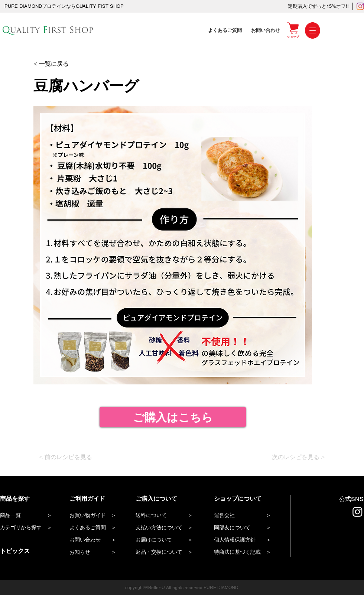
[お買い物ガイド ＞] (97, 516)
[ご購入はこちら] (173, 417)
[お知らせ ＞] (97, 552)
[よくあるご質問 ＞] (97, 528)
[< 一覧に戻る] (58, 64)
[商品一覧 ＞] (27, 516)
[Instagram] (360, 6)
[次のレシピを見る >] (296, 457)
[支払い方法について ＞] (168, 528)
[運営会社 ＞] (246, 516)
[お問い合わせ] (266, 30)
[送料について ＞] (168, 516)
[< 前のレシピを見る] (72, 457)
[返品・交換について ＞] (168, 552)
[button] (313, 30)
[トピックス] (27, 551)
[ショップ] (293, 37)
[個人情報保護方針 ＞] (249, 540)
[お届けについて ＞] (168, 540)
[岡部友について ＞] (249, 528)
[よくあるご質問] (226, 30)
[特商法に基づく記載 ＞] (249, 552)
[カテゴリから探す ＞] (27, 528)
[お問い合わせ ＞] (97, 540)
